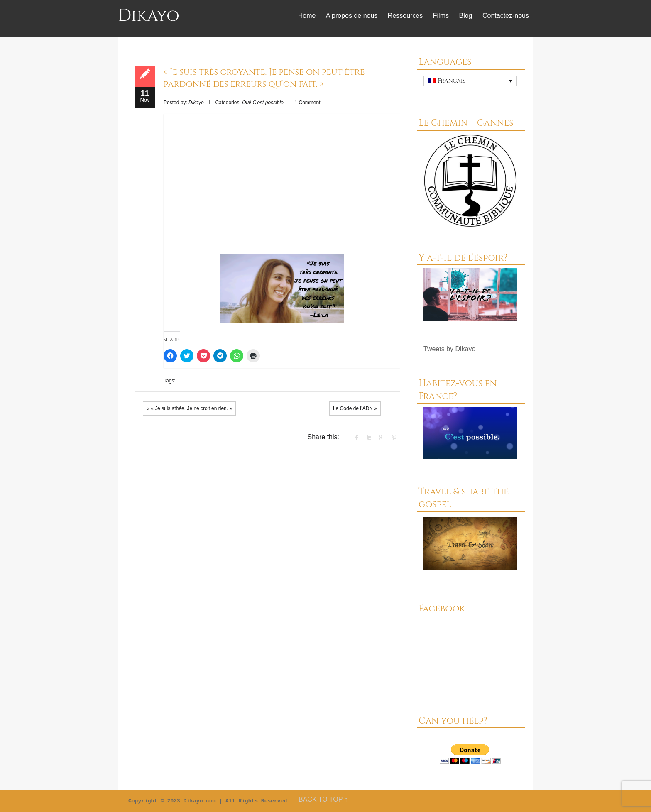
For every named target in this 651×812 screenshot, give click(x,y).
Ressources (405, 16)
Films (441, 16)
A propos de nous (352, 16)
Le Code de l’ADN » (355, 408)
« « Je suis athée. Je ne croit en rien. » (189, 408)
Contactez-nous (506, 16)
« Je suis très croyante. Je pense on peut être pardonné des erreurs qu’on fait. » (264, 78)
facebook (357, 438)
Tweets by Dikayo (449, 349)
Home (307, 16)
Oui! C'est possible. (263, 103)
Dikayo (149, 16)
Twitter (369, 438)
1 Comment (308, 103)
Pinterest (394, 438)
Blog (465, 16)
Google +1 (382, 438)
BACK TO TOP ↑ (323, 799)
